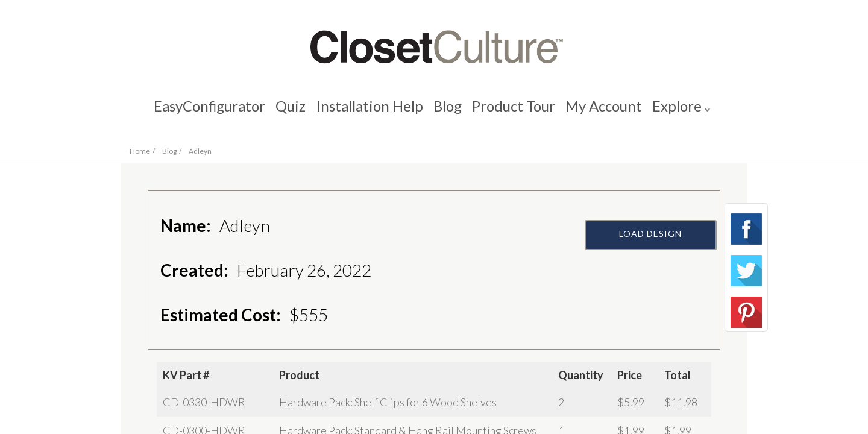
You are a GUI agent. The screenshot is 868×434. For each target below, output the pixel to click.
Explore (682, 112)
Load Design (651, 264)
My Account (607, 112)
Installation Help (368, 112)
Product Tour (515, 112)
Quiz (287, 112)
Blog (448, 112)
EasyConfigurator (204, 112)
